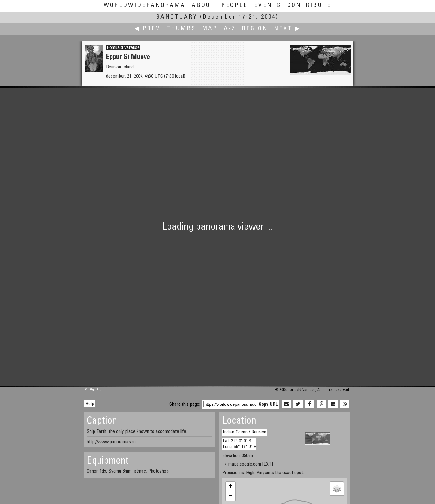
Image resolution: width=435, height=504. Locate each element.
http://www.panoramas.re (111, 442)
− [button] (231, 496)
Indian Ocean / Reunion (245, 432)
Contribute (309, 6)
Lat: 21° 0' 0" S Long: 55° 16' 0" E (239, 444)
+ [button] (231, 487)
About (203, 6)
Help (90, 404)
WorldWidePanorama (145, 6)
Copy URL (268, 404)
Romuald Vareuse (123, 48)
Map (210, 29)
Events (268, 6)
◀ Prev (147, 29)
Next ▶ (287, 29)
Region (255, 29)
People (235, 6)
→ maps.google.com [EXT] (248, 464)
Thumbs (181, 29)
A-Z (230, 29)
